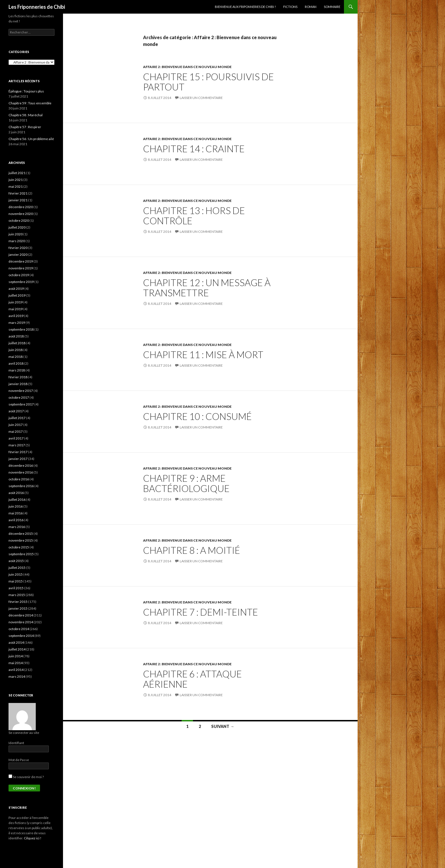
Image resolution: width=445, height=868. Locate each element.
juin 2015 (16, 574)
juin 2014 (16, 656)
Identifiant (16, 743)
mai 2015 (16, 581)
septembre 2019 (21, 282)
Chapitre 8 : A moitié (192, 550)
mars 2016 (17, 527)
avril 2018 (16, 363)
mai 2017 (16, 431)
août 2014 (16, 642)
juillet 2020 (17, 227)
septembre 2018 (21, 329)
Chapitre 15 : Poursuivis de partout (208, 82)
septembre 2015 (21, 554)
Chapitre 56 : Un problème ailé (31, 139)
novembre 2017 (21, 391)
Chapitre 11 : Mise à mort (203, 354)
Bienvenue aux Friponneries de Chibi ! (245, 7)
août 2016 (16, 493)
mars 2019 (17, 323)
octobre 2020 (19, 220)
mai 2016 (16, 513)
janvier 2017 (18, 459)
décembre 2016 (21, 465)
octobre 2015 (19, 547)
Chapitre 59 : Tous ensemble (30, 103)
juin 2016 (16, 506)
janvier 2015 (18, 608)
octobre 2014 (19, 629)
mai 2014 (16, 663)
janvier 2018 (18, 384)
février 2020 (18, 248)
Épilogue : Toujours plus (26, 91)
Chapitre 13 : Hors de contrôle (194, 216)
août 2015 (16, 561)
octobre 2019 (19, 275)
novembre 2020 (21, 214)
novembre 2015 (21, 540)
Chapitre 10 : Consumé (197, 416)
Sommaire (332, 7)
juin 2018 (16, 350)
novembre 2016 (21, 472)
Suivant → (223, 726)
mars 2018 (17, 370)
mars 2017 (17, 445)
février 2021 (18, 193)
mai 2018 (16, 357)
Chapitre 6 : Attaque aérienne (192, 679)
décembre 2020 (21, 207)
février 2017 (18, 452)
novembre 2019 (21, 268)
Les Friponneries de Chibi (37, 7)
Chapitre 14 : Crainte (194, 149)
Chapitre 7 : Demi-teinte (201, 612)
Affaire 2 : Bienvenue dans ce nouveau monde (187, 67)
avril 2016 (16, 520)
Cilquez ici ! (33, 838)
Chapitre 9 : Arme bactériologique (186, 483)
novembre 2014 (21, 622)
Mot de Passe (19, 760)
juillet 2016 (17, 500)
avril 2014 (16, 670)
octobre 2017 (19, 397)
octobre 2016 (19, 479)
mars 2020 (17, 241)
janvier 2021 (18, 200)
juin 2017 (16, 425)
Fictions (290, 7)
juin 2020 (16, 234)
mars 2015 (17, 595)
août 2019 (16, 289)
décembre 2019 (21, 261)
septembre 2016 (21, 486)
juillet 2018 (17, 343)
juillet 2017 (17, 418)
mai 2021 (16, 186)
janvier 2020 (18, 255)
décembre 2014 (21, 615)
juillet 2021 (17, 173)
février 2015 (18, 602)
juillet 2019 (17, 295)
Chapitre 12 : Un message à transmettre (207, 288)
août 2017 (16, 411)
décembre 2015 (21, 534)
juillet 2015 (17, 568)
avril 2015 (16, 588)
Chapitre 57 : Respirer (25, 127)
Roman (311, 7)
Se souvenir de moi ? (26, 777)
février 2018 (18, 377)
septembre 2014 (21, 636)
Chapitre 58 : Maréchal (26, 115)
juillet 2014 (17, 649)
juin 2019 (16, 302)
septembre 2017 (21, 404)
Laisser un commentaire (201, 98)
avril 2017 (16, 438)
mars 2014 (17, 676)
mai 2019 (16, 309)
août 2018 (16, 336)
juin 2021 (16, 180)
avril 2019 (16, 316)
